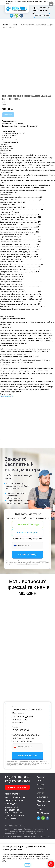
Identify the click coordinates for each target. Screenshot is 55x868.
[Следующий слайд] (53, 455)
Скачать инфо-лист (7, 396)
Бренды (40, 814)
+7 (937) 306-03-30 (20, 759)
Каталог (14, 25)
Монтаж (40, 822)
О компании (42, 826)
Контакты (41, 818)
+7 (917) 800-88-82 (17, 810)
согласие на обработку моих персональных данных (26, 591)
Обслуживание (44, 830)
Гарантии (41, 834)
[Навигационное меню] (51, 4)
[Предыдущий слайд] (2, 455)
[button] (42, 15)
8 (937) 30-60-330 (41, 8)
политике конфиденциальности (28, 593)
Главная (5, 25)
